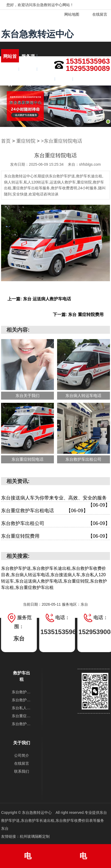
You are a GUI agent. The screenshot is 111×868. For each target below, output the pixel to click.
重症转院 (26, 141)
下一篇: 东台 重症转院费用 (78, 315)
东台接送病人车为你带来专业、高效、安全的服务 (55, 499)
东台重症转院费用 (55, 536)
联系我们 (64, 82)
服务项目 (28, 59)
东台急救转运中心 (37, 34)
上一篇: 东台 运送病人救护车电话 (39, 299)
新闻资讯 (28, 72)
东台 (5, 828)
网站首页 (10, 59)
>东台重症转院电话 (62, 141)
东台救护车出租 (22, 724)
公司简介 (22, 755)
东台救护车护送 (22, 692)
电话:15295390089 (83, 860)
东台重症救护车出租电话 (45, 511)
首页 (6, 141)
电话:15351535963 (28, 860)
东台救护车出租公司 (55, 523)
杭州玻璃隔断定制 (35, 836)
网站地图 (68, 14)
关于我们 (10, 72)
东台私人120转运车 (22, 708)
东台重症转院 (22, 716)
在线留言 (96, 14)
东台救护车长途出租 (22, 700)
